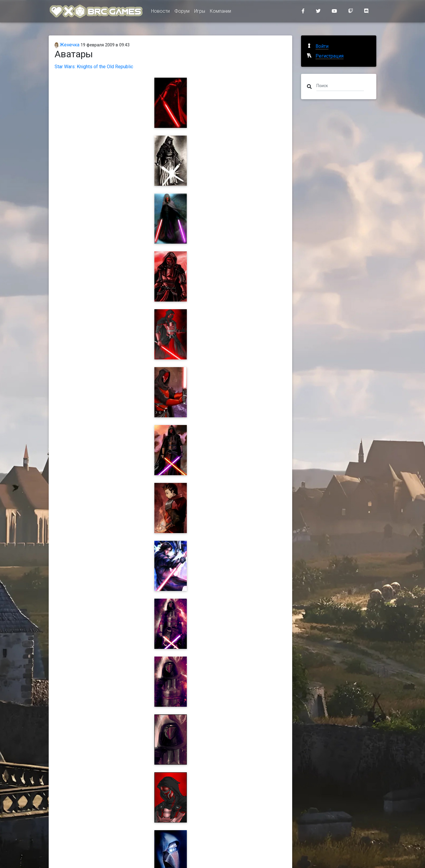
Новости (160, 12)
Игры (200, 12)
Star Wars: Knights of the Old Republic (94, 67)
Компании (220, 12)
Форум (182, 12)
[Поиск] (340, 85)
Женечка (67, 45)
